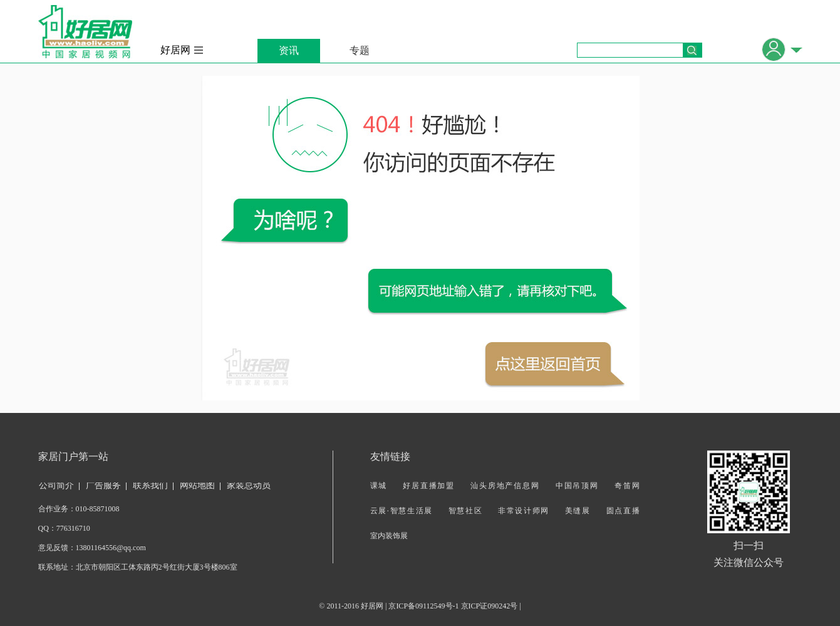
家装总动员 (249, 485)
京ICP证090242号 (490, 606)
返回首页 (548, 364)
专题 (360, 50)
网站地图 (197, 485)
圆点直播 (623, 511)
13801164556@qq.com (111, 548)
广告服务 (103, 485)
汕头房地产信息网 (505, 486)
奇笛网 (627, 486)
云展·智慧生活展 (402, 511)
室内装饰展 (389, 536)
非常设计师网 (524, 511)
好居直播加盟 (429, 486)
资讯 (289, 50)
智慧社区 (466, 511)
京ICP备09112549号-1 (423, 606)
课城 (379, 486)
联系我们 (150, 485)
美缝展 (578, 511)
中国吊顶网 (577, 486)
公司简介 (56, 485)
